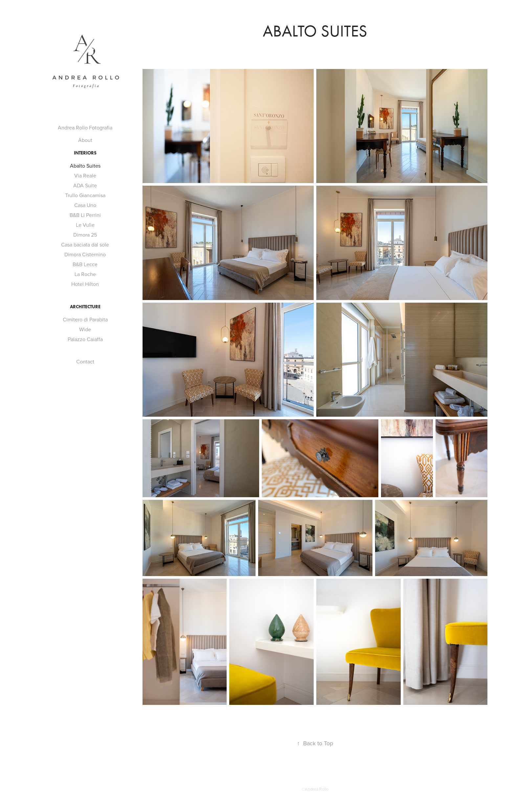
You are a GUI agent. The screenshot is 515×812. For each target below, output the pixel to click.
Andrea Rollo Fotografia (85, 128)
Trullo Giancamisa (85, 195)
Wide (85, 329)
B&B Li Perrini (85, 215)
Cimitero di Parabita (85, 319)
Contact (85, 361)
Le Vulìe (85, 225)
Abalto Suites (85, 166)
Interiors (85, 153)
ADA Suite (85, 185)
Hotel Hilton (85, 284)
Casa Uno (85, 205)
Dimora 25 (85, 235)
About (85, 140)
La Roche (85, 274)
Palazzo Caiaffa (85, 339)
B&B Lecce (85, 264)
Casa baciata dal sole (85, 244)
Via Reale (85, 175)
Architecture (85, 307)
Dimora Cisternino (85, 254)
